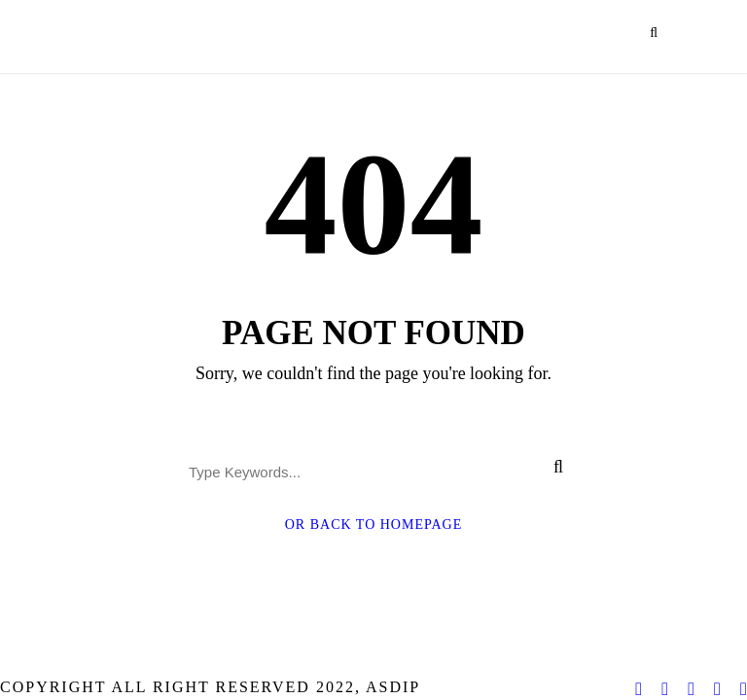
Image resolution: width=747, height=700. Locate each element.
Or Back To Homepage (374, 525)
